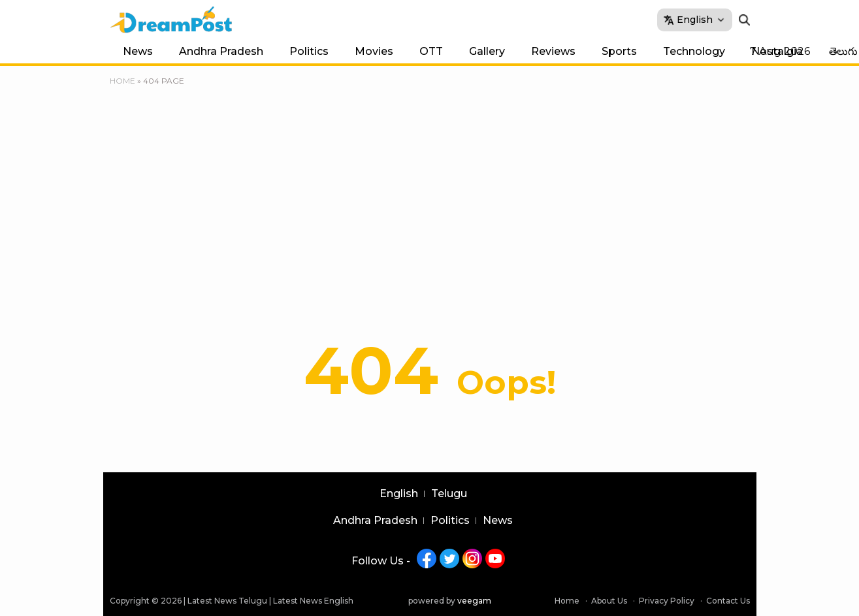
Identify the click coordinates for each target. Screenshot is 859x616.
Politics (309, 51)
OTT (431, 51)
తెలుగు (843, 51)
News (138, 51)
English (399, 494)
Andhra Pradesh (221, 51)
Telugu (449, 494)
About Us (609, 601)
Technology (694, 51)
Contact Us (728, 601)
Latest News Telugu (227, 601)
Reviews (553, 51)
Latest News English (313, 601)
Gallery (487, 51)
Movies (374, 51)
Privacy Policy (667, 601)
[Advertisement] (430, 186)
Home (122, 81)
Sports (619, 51)
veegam (474, 601)
